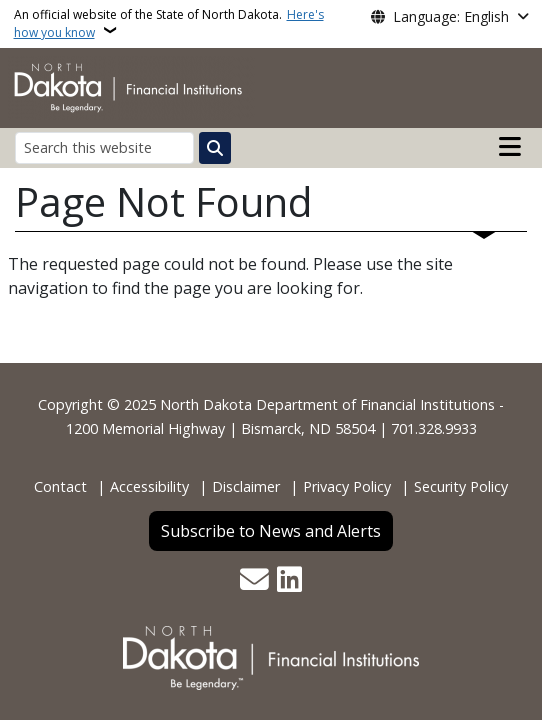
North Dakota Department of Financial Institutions (327, 404)
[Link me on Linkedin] (289, 581)
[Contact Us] (254, 581)
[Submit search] (215, 148)
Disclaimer (246, 486)
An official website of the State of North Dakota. (169, 23)
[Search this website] (104, 147)
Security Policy (461, 486)
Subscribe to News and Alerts (271, 531)
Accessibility (149, 486)
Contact (60, 486)
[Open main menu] (510, 147)
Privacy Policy (347, 486)
